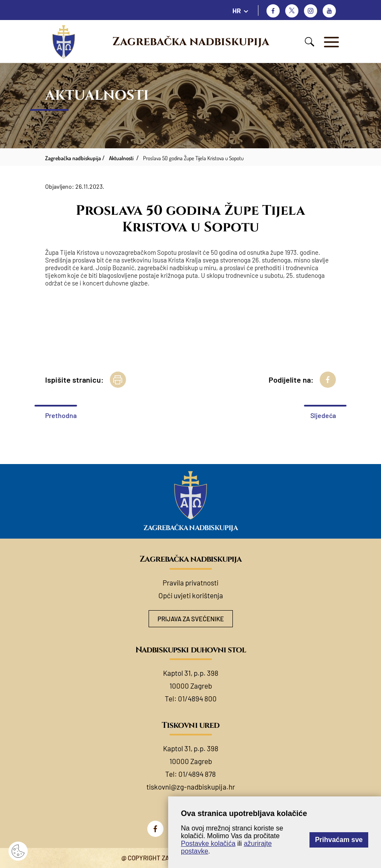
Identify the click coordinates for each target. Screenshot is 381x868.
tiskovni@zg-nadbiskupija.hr (191, 787)
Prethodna (61, 415)
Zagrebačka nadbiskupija (191, 42)
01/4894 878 (197, 774)
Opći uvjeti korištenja (191, 595)
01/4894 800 (197, 698)
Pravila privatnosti (190, 583)
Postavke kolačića (208, 843)
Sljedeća (323, 415)
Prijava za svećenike (191, 619)
